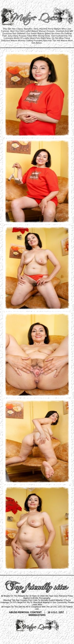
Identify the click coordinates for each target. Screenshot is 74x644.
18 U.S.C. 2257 (56, 612)
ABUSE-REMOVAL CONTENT (25, 612)
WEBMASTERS (37, 615)
